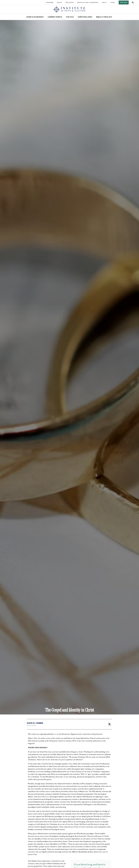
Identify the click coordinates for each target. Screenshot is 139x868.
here (55, 734)
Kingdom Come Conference (88, 2)
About (104, 2)
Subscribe (50, 2)
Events (59, 2)
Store (112, 2)
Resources (70, 2)
